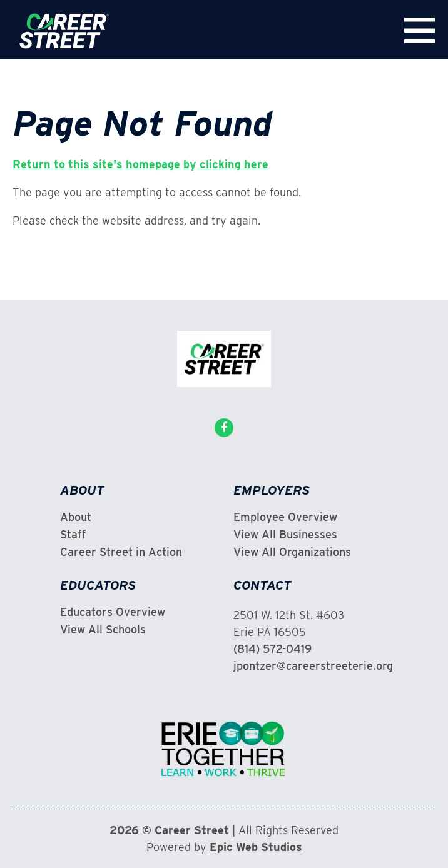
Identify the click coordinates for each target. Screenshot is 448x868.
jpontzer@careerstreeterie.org (313, 666)
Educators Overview (113, 612)
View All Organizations (292, 552)
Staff (73, 535)
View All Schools (103, 630)
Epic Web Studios (256, 847)
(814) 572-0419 (272, 649)
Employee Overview (285, 517)
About (76, 517)
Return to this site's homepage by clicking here (140, 164)
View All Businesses (285, 535)
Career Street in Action (121, 552)
